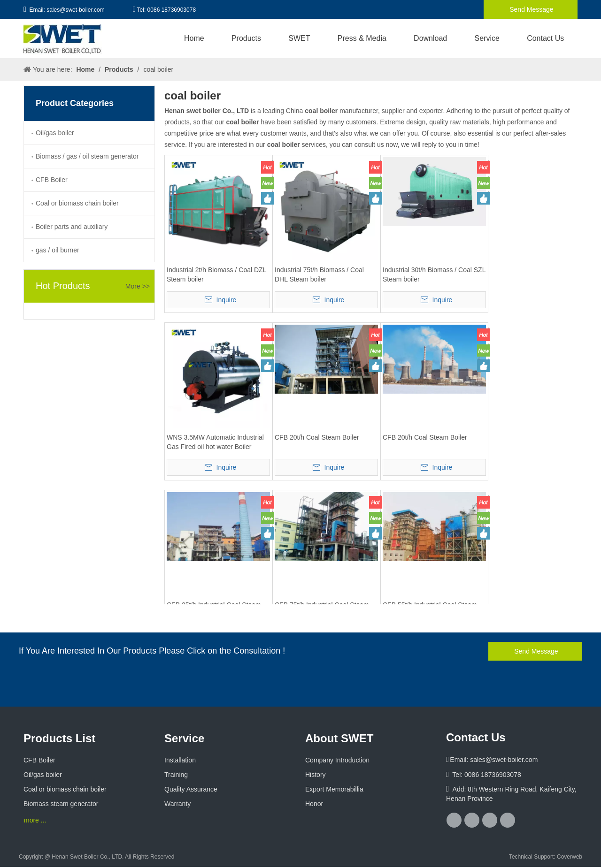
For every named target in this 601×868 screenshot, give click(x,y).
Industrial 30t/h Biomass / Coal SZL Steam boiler (434, 274)
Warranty (177, 804)
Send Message (530, 9)
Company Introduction (337, 760)
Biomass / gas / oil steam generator (87, 156)
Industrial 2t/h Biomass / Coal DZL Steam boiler (216, 274)
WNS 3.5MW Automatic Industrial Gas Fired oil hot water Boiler (215, 442)
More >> (138, 286)
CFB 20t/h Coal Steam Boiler (317, 437)
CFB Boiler (52, 180)
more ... (35, 820)
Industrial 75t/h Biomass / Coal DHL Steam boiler (319, 274)
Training (176, 775)
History (316, 775)
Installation (180, 760)
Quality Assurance (191, 789)
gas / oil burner (58, 250)
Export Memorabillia (334, 789)
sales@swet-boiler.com (76, 10)
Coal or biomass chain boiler (77, 203)
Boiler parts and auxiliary (72, 227)
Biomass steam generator (61, 804)
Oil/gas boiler (55, 133)
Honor (314, 804)
